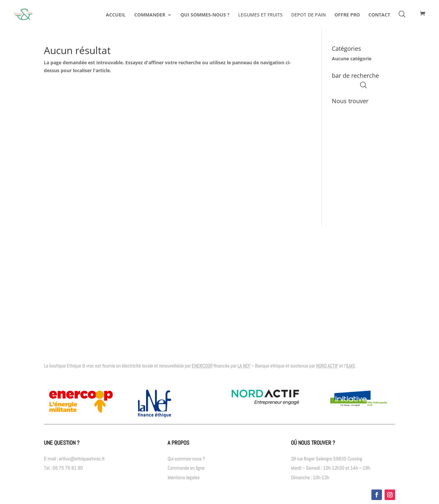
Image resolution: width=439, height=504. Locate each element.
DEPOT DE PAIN (309, 15)
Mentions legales (184, 477)
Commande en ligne (186, 468)
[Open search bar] (402, 14)
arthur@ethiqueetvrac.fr (82, 459)
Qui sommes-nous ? (186, 459)
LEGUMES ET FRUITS (260, 15)
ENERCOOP (202, 366)
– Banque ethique (261, 366)
